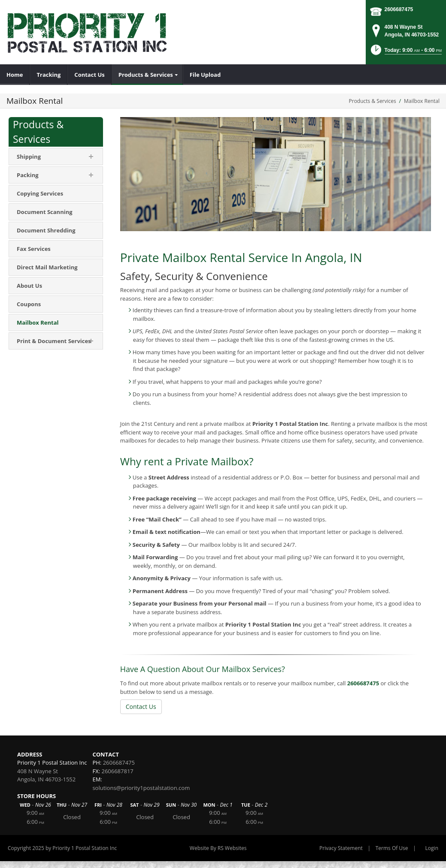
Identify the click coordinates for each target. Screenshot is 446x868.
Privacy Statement (341, 848)
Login (432, 848)
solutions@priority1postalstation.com (141, 788)
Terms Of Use (392, 848)
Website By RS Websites (218, 848)
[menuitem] (15, 75)
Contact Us (141, 707)
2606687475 (399, 9)
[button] (405, 53)
